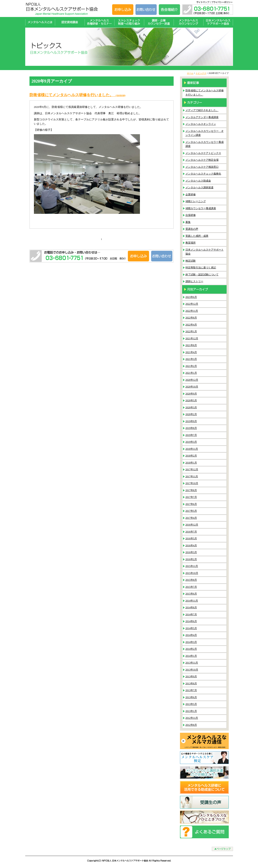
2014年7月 (191, 614)
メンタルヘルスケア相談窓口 (202, 167)
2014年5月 (191, 628)
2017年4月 (191, 518)
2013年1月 (191, 711)
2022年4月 (191, 325)
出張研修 (191, 215)
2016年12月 (192, 525)
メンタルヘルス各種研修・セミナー (99, 22)
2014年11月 (192, 601)
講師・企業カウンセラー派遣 (159, 22)
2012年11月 (192, 718)
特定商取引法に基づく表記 (201, 268)
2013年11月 (192, 663)
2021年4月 (191, 352)
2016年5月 (191, 538)
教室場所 (191, 243)
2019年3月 (191, 442)
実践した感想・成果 (197, 236)
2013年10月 (192, 670)
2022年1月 (191, 331)
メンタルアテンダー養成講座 (202, 117)
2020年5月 (191, 400)
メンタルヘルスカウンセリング (188, 22)
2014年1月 (191, 656)
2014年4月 (191, 635)
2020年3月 (191, 407)
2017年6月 (191, 504)
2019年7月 (191, 435)
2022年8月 (191, 318)
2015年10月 (192, 573)
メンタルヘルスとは (40, 22)
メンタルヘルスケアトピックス (203, 153)
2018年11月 (192, 449)
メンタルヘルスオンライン (201, 124)
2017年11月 (192, 476)
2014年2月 (191, 649)
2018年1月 (191, 463)
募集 (188, 222)
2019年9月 (191, 421)
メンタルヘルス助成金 (198, 181)
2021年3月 (191, 359)
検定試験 (191, 261)
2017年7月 (191, 497)
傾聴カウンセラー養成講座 (201, 208)
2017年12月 (192, 469)
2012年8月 (191, 725)
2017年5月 (191, 511)
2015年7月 (191, 587)
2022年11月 (192, 311)
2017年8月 (191, 490)
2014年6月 (191, 621)
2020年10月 (192, 387)
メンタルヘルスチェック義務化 (203, 174)
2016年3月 (191, 552)
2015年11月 (192, 566)
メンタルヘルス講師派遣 (199, 187)
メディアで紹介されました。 (202, 110)
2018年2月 (191, 456)
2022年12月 (192, 304)
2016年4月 (191, 545)
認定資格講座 (70, 22)
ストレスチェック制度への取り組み (129, 22)
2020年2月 (191, 414)
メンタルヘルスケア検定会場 (202, 160)
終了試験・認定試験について (202, 275)
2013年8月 (191, 683)
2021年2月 (191, 366)
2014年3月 (191, 642)
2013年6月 (191, 697)
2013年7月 (191, 690)
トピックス (201, 73)
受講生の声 (192, 229)
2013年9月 (191, 676)
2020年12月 (192, 380)
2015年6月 (191, 594)
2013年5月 (191, 704)
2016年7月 (191, 532)
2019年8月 (191, 428)
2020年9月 (191, 394)
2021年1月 (191, 373)
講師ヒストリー (194, 281)
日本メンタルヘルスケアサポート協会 (218, 22)
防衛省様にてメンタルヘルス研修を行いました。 (77, 95)
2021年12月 (192, 338)
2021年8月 (191, 345)
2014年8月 (191, 607)
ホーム (190, 73)
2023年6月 (191, 297)
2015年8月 (191, 580)
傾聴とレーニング (196, 201)
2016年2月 (191, 559)
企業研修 (191, 194)
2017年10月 (192, 483)
